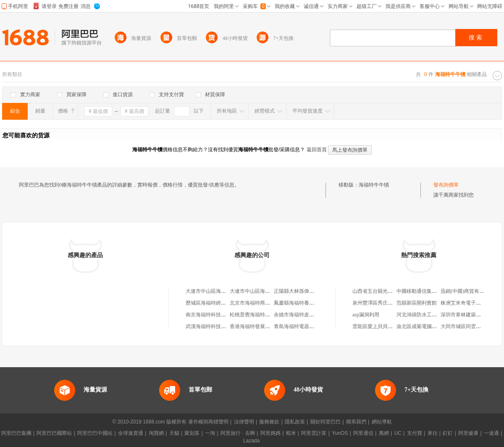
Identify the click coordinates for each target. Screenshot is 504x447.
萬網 (384, 433)
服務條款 (269, 422)
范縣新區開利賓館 (417, 303)
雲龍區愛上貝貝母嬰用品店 (383, 326)
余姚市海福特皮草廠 (297, 315)
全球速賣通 (131, 433)
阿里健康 (468, 433)
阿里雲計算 (314, 433)
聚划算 (192, 433)
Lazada (251, 441)
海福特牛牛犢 (374, 185)
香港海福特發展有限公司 (257, 326)
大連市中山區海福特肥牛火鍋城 (221, 291)
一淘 (210, 433)
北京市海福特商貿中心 (255, 303)
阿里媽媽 (270, 433)
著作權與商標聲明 (208, 422)
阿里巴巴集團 (16, 433)
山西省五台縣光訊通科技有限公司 (390, 291)
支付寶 (415, 433)
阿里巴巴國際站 (54, 433)
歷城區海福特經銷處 (208, 303)
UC (398, 433)
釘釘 (448, 433)
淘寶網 (156, 433)
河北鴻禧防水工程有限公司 (427, 315)
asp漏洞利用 (366, 315)
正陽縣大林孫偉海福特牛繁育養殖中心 (317, 291)
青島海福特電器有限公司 (302, 326)
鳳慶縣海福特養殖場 (297, 303)
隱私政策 (295, 422)
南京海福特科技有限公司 (213, 315)
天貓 (174, 433)
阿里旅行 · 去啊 (238, 433)
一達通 (491, 433)
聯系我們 (356, 422)
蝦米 (291, 433)
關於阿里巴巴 (325, 422)
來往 (433, 433)
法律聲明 (244, 422)
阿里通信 (363, 433)
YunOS (340, 433)
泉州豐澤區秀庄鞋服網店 (380, 303)
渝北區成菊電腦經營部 (422, 326)
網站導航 (382, 422)
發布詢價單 (446, 185)
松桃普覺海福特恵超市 (255, 315)
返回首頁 (317, 150)
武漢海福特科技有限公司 (213, 326)
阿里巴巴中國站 (95, 433)
